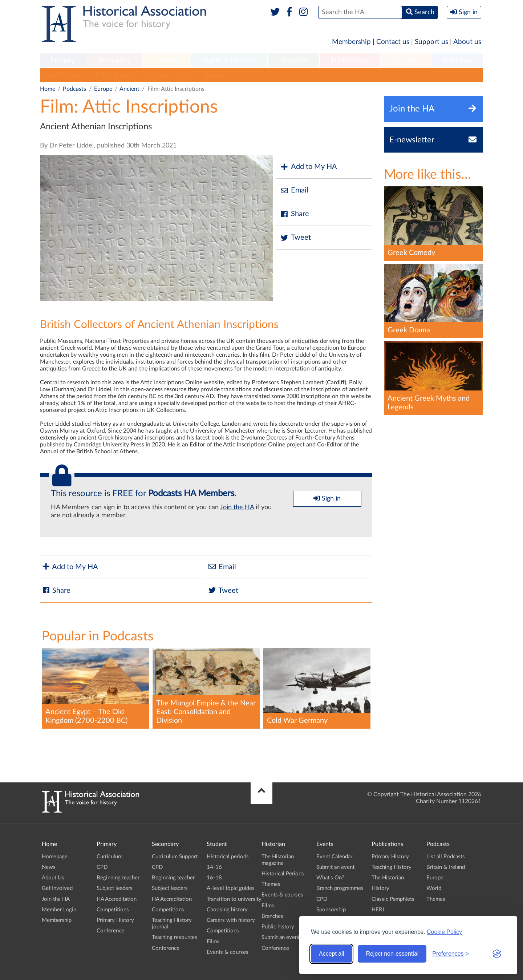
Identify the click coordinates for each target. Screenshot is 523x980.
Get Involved (57, 888)
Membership (351, 42)
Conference (110, 931)
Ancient (129, 89)
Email (294, 191)
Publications (350, 60)
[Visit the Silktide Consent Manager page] (497, 954)
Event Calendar (334, 857)
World (185, 75)
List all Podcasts (64, 75)
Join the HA (237, 507)
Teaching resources (175, 937)
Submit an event (281, 937)
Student (165, 60)
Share (295, 214)
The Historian (388, 878)
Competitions (113, 910)
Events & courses (228, 952)
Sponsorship (331, 910)
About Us (53, 878)
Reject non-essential (392, 954)
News (49, 867)
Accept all (331, 954)
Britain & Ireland (116, 75)
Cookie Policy (444, 932)
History (380, 888)
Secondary (114, 60)
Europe (157, 75)
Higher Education (228, 60)
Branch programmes (340, 888)
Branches (457, 60)
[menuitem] (63, 61)
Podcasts (406, 60)
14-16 (214, 867)
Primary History (115, 920)
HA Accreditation (117, 899)
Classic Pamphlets (393, 899)
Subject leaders (115, 888)
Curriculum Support (175, 857)
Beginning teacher (118, 878)
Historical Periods (283, 874)
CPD (102, 867)
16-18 (214, 878)
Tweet (295, 238)
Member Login (59, 910)
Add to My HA (309, 167)
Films (213, 942)
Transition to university (234, 899)
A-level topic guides (231, 888)
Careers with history (231, 920)
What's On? (330, 878)
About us (467, 42)
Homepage (55, 857)
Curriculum (110, 857)
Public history (278, 927)
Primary (63, 60)
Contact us (393, 42)
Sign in (327, 498)
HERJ (378, 910)
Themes (214, 75)
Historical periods (228, 857)
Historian (293, 60)
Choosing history (227, 910)
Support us (431, 42)
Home (48, 89)
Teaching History (392, 867)
